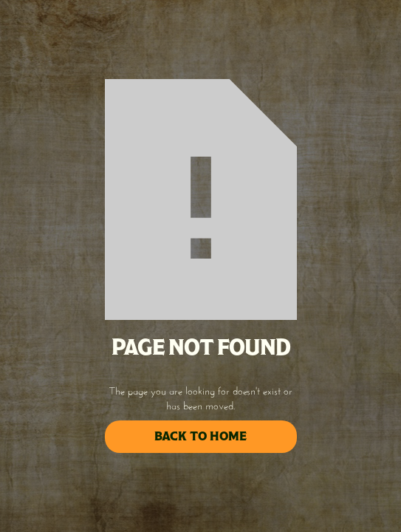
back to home (200, 436)
